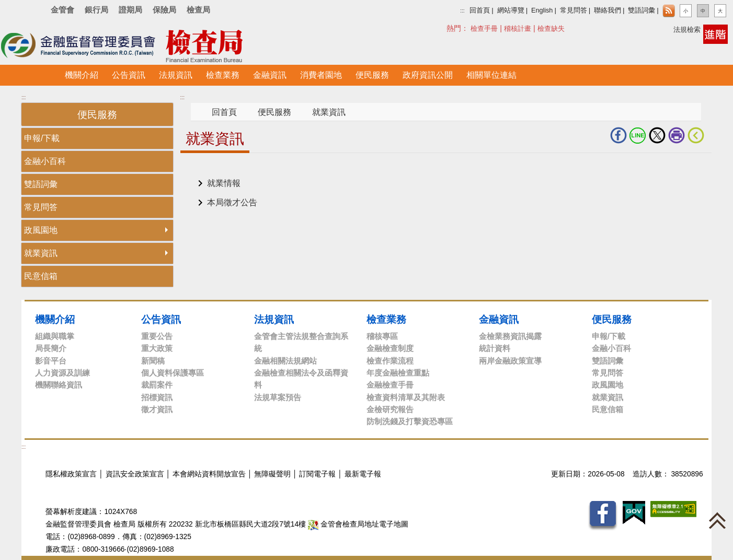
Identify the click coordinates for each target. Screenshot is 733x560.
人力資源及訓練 (62, 373)
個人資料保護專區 (173, 373)
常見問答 (574, 10)
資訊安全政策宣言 (135, 474)
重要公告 (157, 336)
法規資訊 (274, 319)
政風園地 (41, 230)
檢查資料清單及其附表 (406, 397)
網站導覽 (511, 10)
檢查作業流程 (390, 361)
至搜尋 (287, 46)
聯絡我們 (608, 10)
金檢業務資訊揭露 (510, 336)
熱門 (475, 28)
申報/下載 (42, 138)
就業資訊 (41, 253)
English (542, 10)
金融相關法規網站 (285, 361)
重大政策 (157, 348)
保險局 (164, 10)
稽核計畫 (518, 28)
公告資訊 (161, 319)
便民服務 (274, 112)
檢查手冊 (484, 28)
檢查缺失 (551, 28)
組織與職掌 (55, 336)
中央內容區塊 (205, 169)
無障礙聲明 (272, 474)
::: (462, 11)
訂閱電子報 (317, 474)
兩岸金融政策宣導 (510, 361)
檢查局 (198, 10)
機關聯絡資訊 (59, 385)
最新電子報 (363, 474)
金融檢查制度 (390, 348)
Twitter (657, 135)
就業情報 (224, 183)
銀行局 (96, 10)
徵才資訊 (157, 409)
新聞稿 (153, 361)
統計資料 (495, 348)
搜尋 (452, 28)
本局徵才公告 (232, 202)
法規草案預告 (278, 397)
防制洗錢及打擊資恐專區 (410, 421)
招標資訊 (157, 397)
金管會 (62, 10)
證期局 (130, 10)
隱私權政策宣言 (71, 474)
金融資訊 (499, 319)
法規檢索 (687, 30)
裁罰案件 (157, 385)
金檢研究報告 (390, 409)
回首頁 (480, 10)
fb (619, 135)
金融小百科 (45, 161)
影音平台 (51, 361)
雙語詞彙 (642, 10)
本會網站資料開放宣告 (209, 474)
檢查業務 (386, 319)
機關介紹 (55, 319)
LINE (638, 135)
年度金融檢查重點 (398, 373)
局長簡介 (51, 348)
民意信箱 (41, 276)
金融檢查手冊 (390, 385)
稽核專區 (382, 336)
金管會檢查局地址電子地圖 (358, 524)
